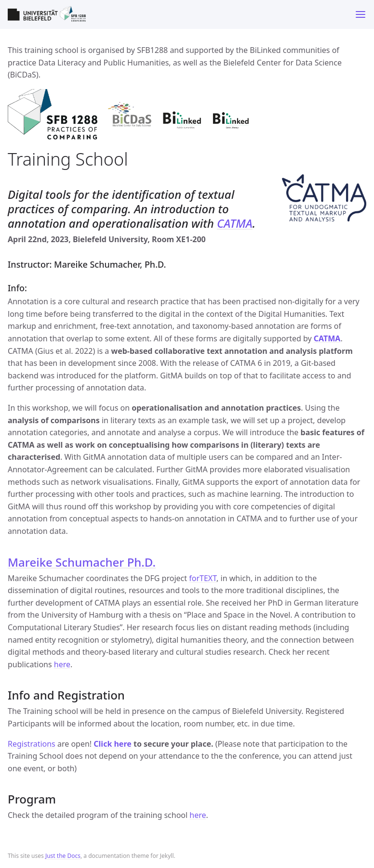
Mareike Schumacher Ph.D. (82, 562)
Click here (113, 744)
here (62, 664)
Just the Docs (63, 856)
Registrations (32, 744)
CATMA (235, 223)
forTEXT (203, 578)
